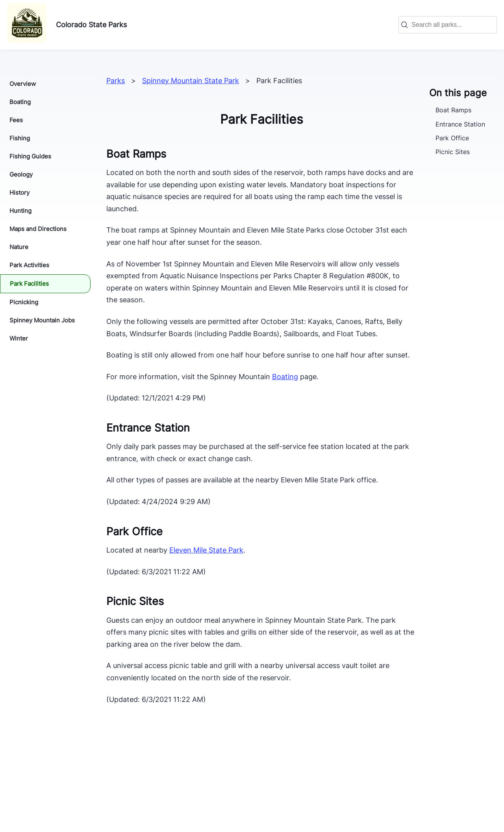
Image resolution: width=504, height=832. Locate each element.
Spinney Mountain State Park (191, 81)
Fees (16, 120)
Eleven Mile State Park (206, 550)
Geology (21, 174)
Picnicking (24, 302)
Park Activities (29, 265)
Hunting (20, 211)
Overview (23, 84)
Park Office (452, 138)
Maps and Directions (38, 229)
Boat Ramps (453, 110)
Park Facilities (29, 284)
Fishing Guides (30, 156)
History (19, 193)
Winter (19, 338)
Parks (116, 81)
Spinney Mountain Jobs (42, 320)
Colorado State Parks (91, 25)
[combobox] (452, 25)
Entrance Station (460, 124)
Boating (20, 102)
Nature (19, 247)
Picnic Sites (453, 152)
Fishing (20, 138)
